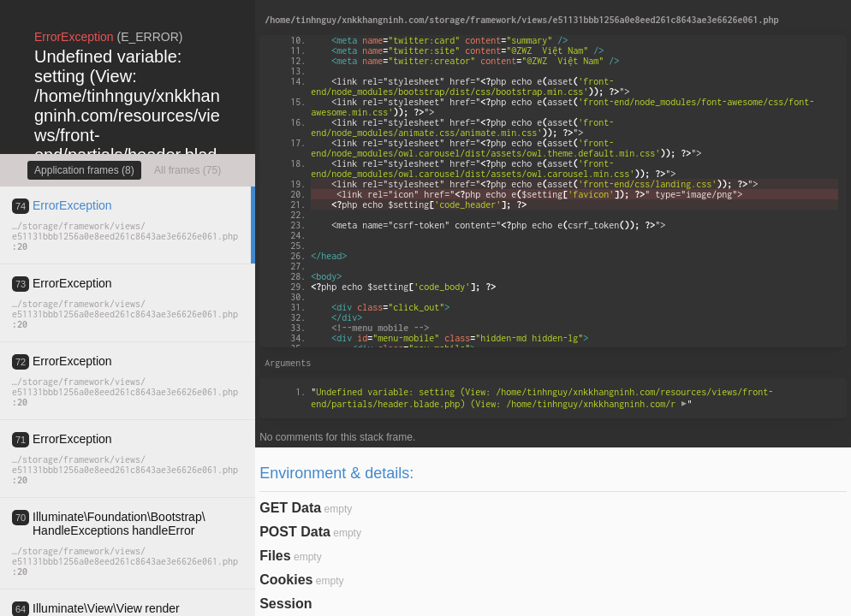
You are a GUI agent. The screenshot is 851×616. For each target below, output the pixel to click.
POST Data (295, 532)
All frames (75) (187, 170)
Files (275, 556)
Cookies (286, 580)
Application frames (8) (84, 170)
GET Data (290, 508)
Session (286, 604)
